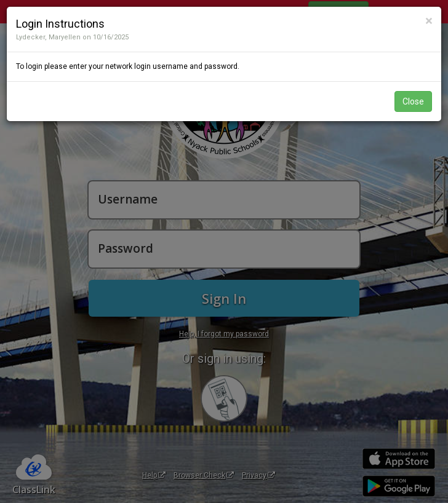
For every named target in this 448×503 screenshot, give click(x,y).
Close (413, 101)
